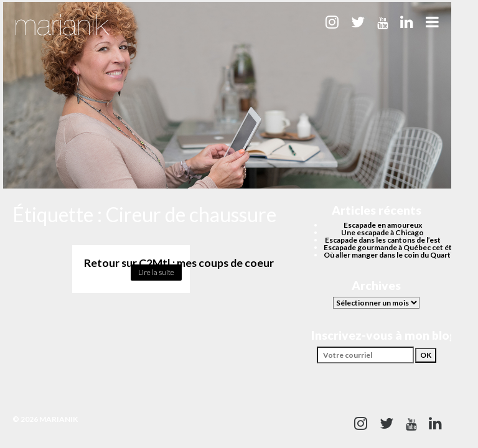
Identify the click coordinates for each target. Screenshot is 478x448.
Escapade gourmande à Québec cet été (390, 247)
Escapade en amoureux (383, 225)
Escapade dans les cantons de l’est (383, 240)
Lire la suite (156, 272)
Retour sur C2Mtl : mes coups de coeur (179, 263)
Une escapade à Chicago (382, 232)
